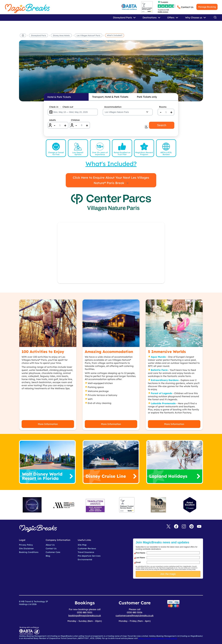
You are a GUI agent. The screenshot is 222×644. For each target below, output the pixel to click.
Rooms (163, 107)
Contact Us (187, 7)
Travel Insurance (86, 552)
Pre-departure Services (89, 556)
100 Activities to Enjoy (43, 352)
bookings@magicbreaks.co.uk (85, 615)
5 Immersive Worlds (167, 352)
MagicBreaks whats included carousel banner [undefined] (111, 71)
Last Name (140, 558)
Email (138, 562)
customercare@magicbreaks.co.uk (135, 615)
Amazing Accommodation (109, 352)
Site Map (82, 545)
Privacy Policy (26, 545)
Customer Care (53, 552)
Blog (48, 556)
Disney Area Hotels (61, 35)
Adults (53, 120)
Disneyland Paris (38, 35)
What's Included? (115, 35)
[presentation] (170, 586)
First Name (140, 553)
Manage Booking (207, 7)
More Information (48, 424)
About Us (50, 545)
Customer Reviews (87, 548)
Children (75, 120)
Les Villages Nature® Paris (88, 35)
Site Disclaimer (26, 548)
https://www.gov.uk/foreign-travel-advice (158, 638)
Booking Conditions (29, 552)
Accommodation (113, 107)
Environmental (85, 559)
